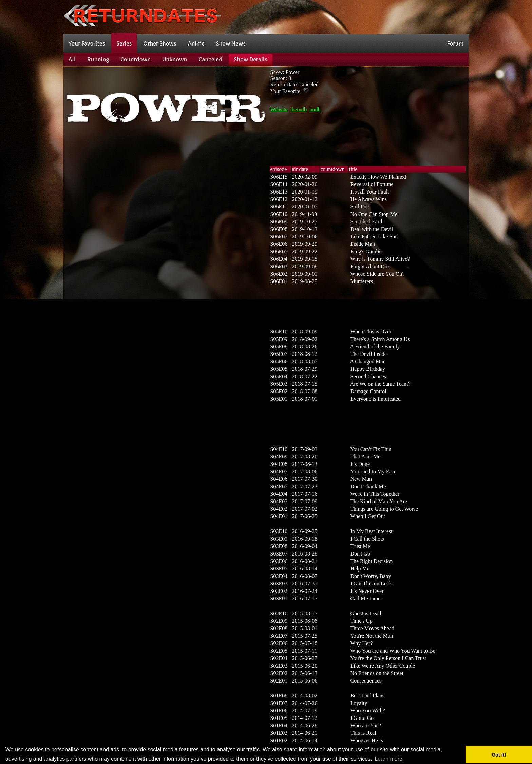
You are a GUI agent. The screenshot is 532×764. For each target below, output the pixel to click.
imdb (315, 110)
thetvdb (299, 110)
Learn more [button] (388, 759)
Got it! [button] (499, 755)
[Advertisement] (345, 16)
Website (279, 110)
